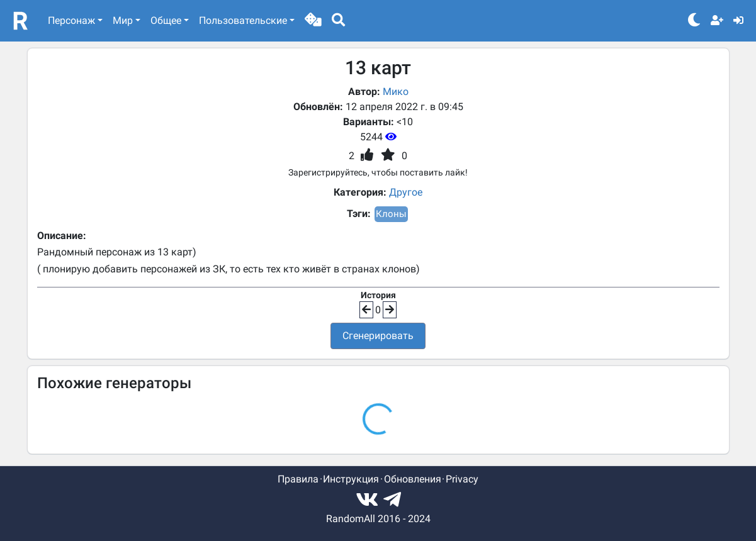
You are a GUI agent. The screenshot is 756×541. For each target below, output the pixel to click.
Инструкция (351, 479)
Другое (406, 192)
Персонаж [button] (71, 20)
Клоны (391, 214)
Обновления (413, 479)
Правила (298, 479)
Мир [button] (123, 20)
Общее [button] (166, 20)
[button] (313, 21)
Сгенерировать (378, 336)
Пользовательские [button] (243, 20)
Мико (396, 92)
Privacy (462, 479)
